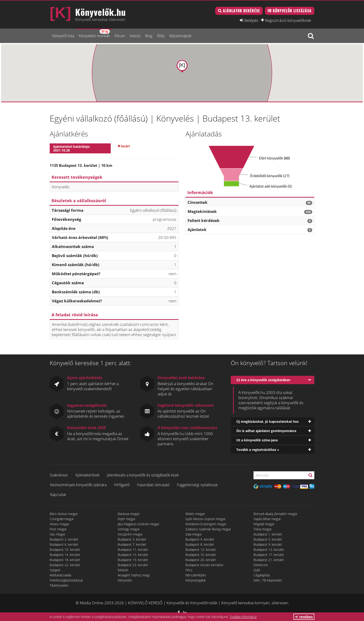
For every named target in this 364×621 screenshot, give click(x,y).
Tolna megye (263, 529)
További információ (243, 617)
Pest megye (58, 529)
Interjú (135, 36)
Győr (257, 570)
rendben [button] (304, 617)
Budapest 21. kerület (269, 560)
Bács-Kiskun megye (64, 514)
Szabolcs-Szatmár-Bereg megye (208, 529)
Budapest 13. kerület (269, 550)
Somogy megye (129, 529)
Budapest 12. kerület (201, 550)
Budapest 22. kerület (65, 565)
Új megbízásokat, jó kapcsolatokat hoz (268, 421)
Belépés (251, 20)
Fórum (120, 36)
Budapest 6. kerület (64, 544)
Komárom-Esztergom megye (206, 524)
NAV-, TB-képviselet (268, 580)
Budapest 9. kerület (268, 544)
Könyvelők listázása (292, 11)
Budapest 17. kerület (269, 555)
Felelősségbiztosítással (66, 580)
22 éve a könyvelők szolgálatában (263, 380)
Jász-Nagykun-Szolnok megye (138, 524)
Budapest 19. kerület (133, 560)
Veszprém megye (130, 534)
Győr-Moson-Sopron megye (205, 519)
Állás (161, 36)
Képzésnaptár (180, 36)
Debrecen (261, 565)
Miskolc (123, 570)
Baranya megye (129, 514)
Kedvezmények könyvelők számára (78, 485)
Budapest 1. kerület (268, 534)
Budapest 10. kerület (65, 550)
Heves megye (59, 524)
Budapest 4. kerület (200, 539)
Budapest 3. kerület (132, 539)
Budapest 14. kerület (65, 555)
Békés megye (195, 514)
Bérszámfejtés (196, 575)
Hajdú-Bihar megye (267, 519)
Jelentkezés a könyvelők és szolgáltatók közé (143, 475)
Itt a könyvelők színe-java (257, 440)
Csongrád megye (62, 519)
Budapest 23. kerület (133, 565)
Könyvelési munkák (94, 34)
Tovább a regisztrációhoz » (258, 450)
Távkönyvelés (59, 585)
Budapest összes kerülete (204, 565)
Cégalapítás (262, 575)
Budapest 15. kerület (133, 555)
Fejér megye (127, 519)
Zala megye (194, 534)
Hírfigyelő (122, 485)
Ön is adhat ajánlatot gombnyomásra (266, 431)
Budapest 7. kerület (132, 544)
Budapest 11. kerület (133, 550)
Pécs (189, 570)
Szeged (55, 570)
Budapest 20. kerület (201, 560)
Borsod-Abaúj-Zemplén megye (275, 514)
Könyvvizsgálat (196, 580)
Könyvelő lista (63, 36)
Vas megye (57, 534)
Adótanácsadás (61, 575)
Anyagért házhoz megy (134, 575)
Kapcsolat (58, 495)
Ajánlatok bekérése (241, 11)
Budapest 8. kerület (200, 544)
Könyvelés (125, 580)
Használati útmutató (153, 485)
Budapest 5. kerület (268, 539)
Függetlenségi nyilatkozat (197, 485)
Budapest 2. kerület (64, 539)
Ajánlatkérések (88, 475)
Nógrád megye (264, 524)
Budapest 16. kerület (201, 555)
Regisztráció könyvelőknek (288, 20)
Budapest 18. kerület (65, 560)
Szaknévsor (59, 475)
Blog (149, 36)
